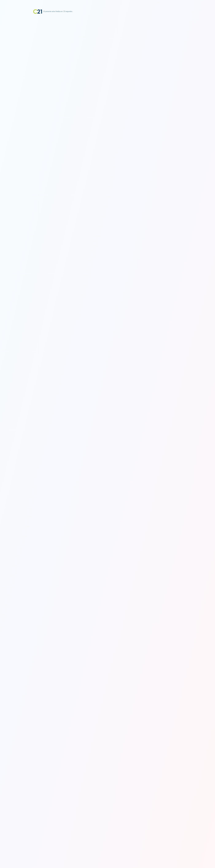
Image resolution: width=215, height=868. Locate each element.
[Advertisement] (108, 33)
